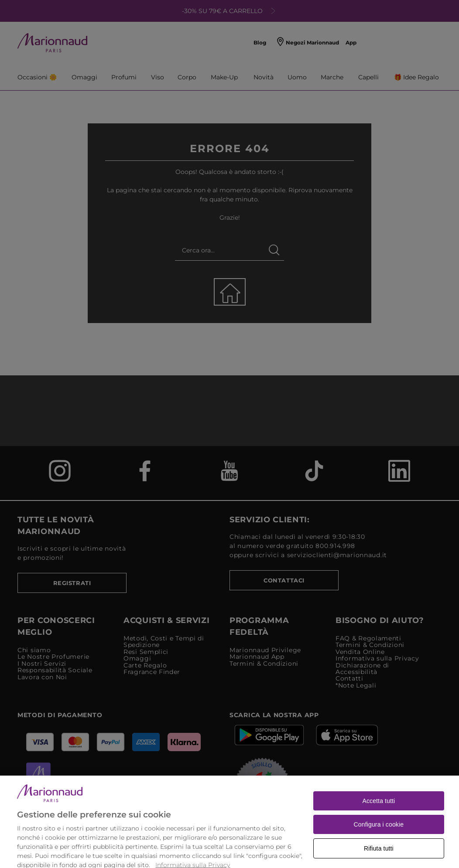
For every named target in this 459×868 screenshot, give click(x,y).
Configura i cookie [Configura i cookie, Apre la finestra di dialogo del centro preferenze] (379, 837)
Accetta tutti (379, 813)
